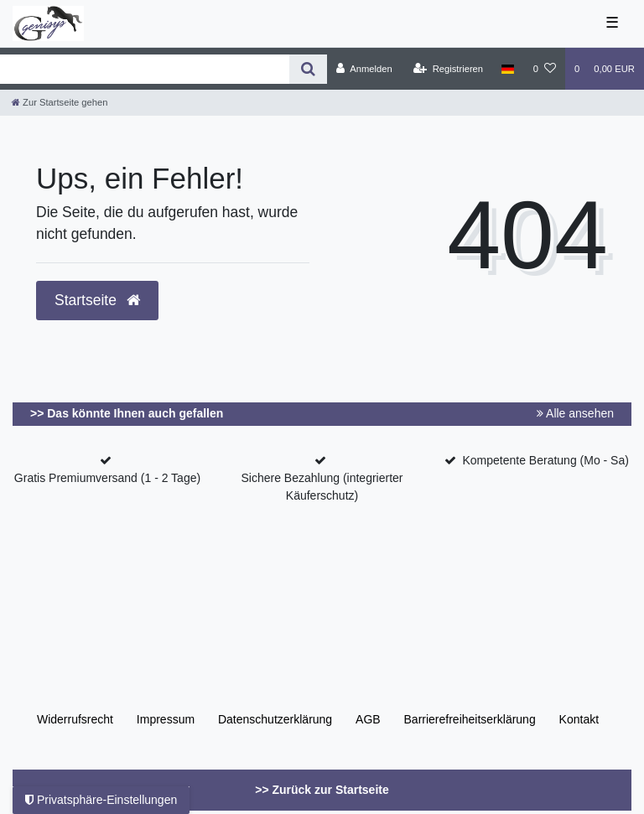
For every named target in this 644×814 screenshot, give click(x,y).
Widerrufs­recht (75, 719)
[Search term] (145, 69)
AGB (368, 719)
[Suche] (308, 69)
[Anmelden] (364, 69)
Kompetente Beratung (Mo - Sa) (545, 460)
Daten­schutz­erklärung (275, 719)
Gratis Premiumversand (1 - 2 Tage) (107, 478)
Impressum (166, 719)
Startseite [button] (97, 300)
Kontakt (579, 719)
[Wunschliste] (545, 69)
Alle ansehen (575, 413)
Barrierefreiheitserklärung (470, 719)
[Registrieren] (448, 69)
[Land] (508, 69)
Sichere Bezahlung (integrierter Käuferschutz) (322, 487)
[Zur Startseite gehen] (60, 102)
